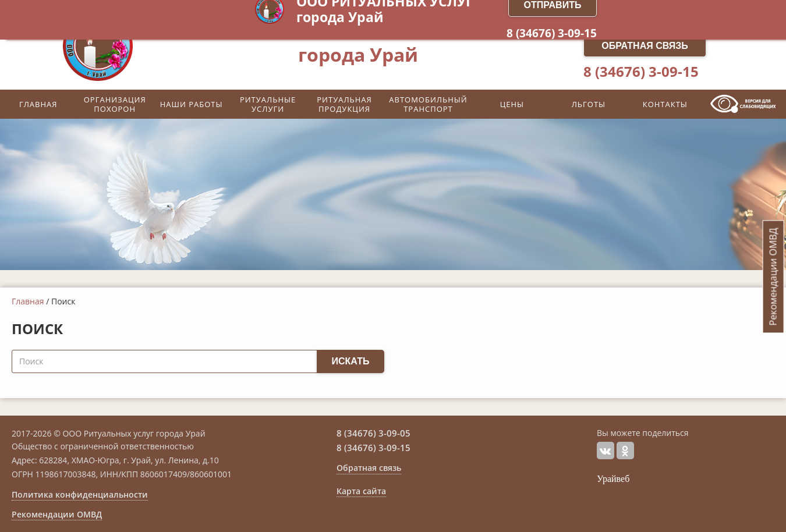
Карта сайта (361, 491)
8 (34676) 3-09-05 (373, 433)
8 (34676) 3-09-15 (641, 72)
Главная (28, 301)
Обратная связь (645, 46)
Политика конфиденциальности (80, 495)
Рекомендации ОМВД (57, 515)
